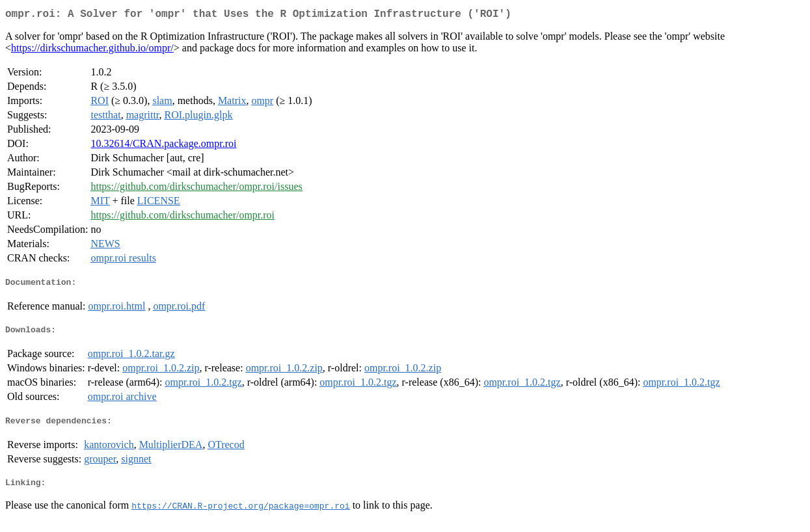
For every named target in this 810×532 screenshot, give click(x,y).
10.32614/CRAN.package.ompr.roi (163, 146)
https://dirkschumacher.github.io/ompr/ (92, 50)
